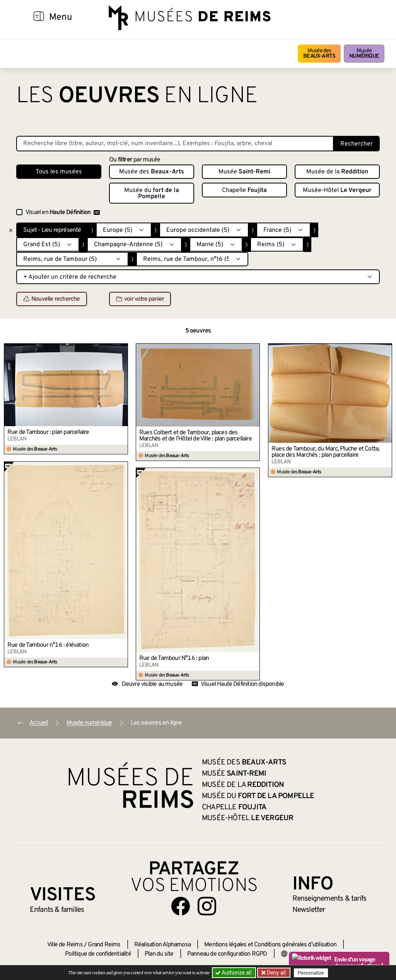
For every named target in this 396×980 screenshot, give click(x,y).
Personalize (311, 973)
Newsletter (309, 910)
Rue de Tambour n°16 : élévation (48, 645)
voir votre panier (140, 299)
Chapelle (244, 190)
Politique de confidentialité (98, 954)
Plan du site (159, 954)
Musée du (152, 194)
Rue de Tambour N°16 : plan (174, 658)
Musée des (319, 54)
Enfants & (57, 910)
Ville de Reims (65, 945)
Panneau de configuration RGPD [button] (227, 954)
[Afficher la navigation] (39, 17)
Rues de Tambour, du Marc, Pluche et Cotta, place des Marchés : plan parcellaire (325, 452)
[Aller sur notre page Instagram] (207, 906)
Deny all (276, 973)
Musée (364, 54)
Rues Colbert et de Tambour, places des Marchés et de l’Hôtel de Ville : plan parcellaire (195, 436)
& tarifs (329, 899)
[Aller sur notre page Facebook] (181, 906)
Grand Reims (104, 945)
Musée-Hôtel (337, 190)
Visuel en (63, 212)
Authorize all (234, 973)
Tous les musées (59, 172)
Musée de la (337, 172)
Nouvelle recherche (52, 299)
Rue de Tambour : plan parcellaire (48, 432)
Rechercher (357, 144)
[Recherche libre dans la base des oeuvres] (175, 144)
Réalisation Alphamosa (162, 945)
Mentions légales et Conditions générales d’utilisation (270, 945)
